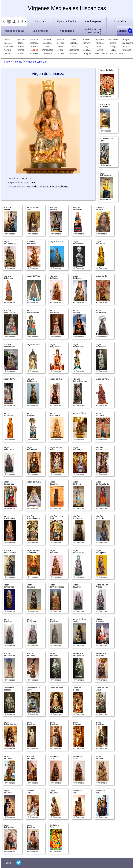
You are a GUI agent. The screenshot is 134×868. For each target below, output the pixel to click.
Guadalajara (126, 43)
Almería (47, 40)
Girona (113, 43)
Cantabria (34, 43)
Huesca (34, 47)
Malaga (113, 47)
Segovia (87, 50)
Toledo (21, 53)
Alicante (34, 40)
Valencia (34, 53)
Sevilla (100, 50)
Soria (113, 50)
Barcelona (113, 40)
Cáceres (8, 43)
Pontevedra (47, 50)
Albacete (21, 40)
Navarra (8, 50)
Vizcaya (60, 53)
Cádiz (21, 43)
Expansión (120, 21)
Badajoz (87, 40)
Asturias (60, 40)
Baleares (100, 40)
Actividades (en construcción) (93, 31)
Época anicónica (67, 21)
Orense (21, 50)
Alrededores (67, 31)
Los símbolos (40, 31)
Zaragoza (87, 53)
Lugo (87, 47)
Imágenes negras (14, 31)
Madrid (100, 47)
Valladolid (47, 53)
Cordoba (74, 43)
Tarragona (126, 50)
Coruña (87, 43)
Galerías (122, 31)
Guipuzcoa (8, 47)
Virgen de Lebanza (36, 62)
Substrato (40, 21)
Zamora (74, 53)
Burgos (126, 40)
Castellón (47, 43)
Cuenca (100, 43)
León (60, 47)
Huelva (21, 47)
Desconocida (100, 53)
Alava (8, 40)
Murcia (126, 47)
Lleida (74, 47)
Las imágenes (93, 21)
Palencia (34, 50)
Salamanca (74, 50)
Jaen (47, 47)
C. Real (60, 43)
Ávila (74, 40)
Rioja (60, 50)
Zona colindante (116, 53)
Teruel (8, 53)
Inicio (7, 62)
